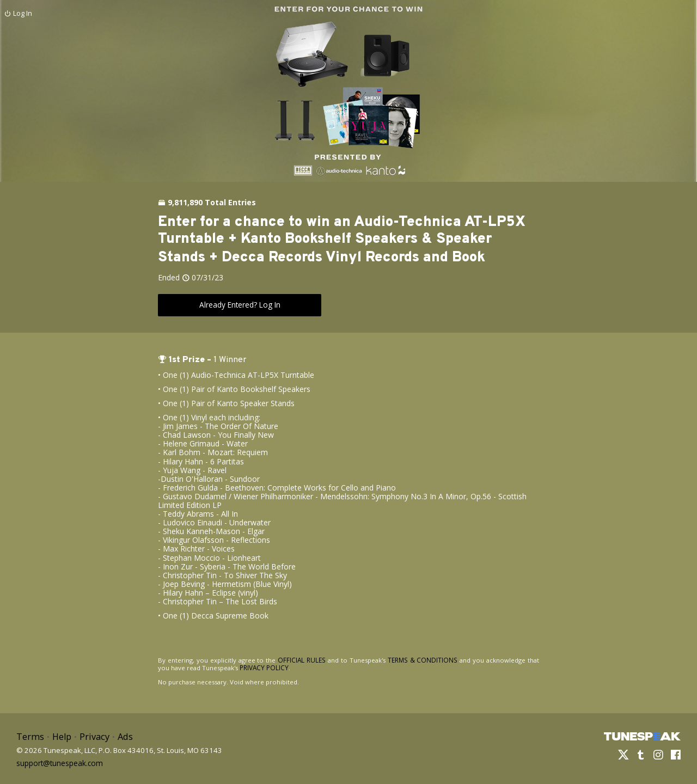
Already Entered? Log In (240, 304)
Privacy (92, 736)
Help (60, 736)
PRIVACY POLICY (250, 667)
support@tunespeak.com (58, 761)
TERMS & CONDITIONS (414, 660)
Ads (122, 736)
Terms (29, 736)
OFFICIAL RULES (297, 660)
